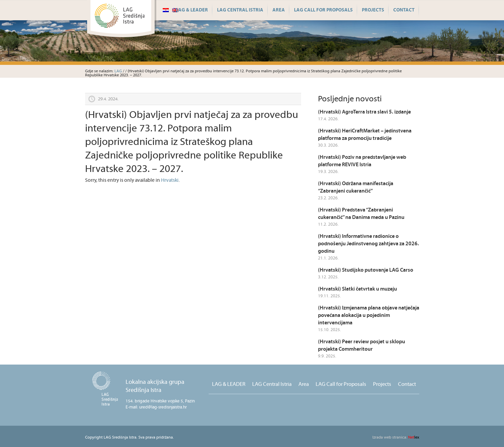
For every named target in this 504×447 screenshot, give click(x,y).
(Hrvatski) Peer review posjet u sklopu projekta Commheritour (362, 345)
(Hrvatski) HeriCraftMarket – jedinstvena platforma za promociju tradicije (365, 135)
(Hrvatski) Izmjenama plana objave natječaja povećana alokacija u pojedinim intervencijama (369, 315)
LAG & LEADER (192, 10)
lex (396, 437)
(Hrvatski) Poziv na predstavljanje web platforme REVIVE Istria (362, 161)
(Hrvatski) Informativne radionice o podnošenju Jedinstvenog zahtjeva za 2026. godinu (368, 244)
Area (279, 10)
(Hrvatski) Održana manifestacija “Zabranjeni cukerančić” (356, 187)
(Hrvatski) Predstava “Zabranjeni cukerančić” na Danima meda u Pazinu (361, 214)
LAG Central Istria (240, 10)
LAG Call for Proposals (323, 10)
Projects (373, 10)
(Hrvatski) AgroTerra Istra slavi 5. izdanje (364, 112)
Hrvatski (170, 180)
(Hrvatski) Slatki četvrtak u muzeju (357, 289)
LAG (118, 71)
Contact (404, 10)
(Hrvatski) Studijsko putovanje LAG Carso (366, 270)
